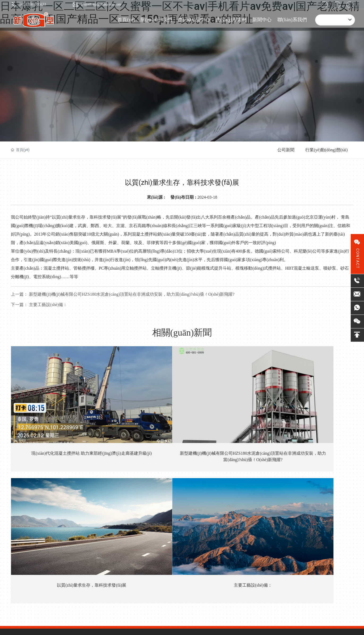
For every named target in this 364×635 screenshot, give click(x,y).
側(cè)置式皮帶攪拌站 (164, 505)
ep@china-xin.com (56, 527)
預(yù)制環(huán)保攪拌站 (167, 548)
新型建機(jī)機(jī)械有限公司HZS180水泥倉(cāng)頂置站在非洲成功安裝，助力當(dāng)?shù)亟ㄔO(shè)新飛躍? (123, 294)
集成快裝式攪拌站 (161, 558)
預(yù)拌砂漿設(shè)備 (164, 537)
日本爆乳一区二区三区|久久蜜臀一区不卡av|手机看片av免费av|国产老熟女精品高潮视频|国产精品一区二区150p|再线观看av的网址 (107, 619)
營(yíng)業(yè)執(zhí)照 (125, 601)
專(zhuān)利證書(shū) (122, 495)
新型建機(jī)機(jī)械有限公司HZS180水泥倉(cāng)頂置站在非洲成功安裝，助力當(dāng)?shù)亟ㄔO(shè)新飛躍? (139, 414)
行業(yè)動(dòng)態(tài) (326, 150)
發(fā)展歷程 (115, 505)
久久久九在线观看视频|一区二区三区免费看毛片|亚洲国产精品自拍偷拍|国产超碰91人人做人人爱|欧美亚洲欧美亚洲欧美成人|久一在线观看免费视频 (198, 632)
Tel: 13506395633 (32, 4)
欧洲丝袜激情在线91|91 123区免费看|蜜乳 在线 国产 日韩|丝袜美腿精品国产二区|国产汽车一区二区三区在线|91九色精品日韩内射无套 (110, 625)
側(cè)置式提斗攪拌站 (164, 516)
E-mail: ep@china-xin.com (101, 4)
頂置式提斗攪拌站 (161, 494)
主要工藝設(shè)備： (39, 305)
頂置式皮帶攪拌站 (161, 484)
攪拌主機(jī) (156, 569)
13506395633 (60, 495)
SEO (101, 601)
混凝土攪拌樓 (157, 526)
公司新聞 (286, 150)
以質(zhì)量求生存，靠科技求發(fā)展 (225, 408)
